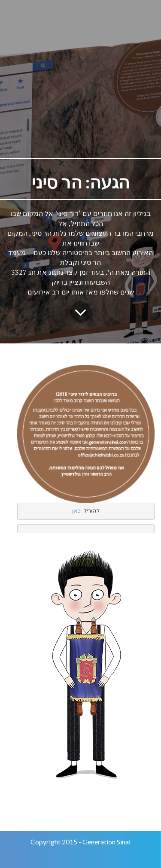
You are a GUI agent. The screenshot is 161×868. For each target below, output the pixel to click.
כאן (76, 511)
